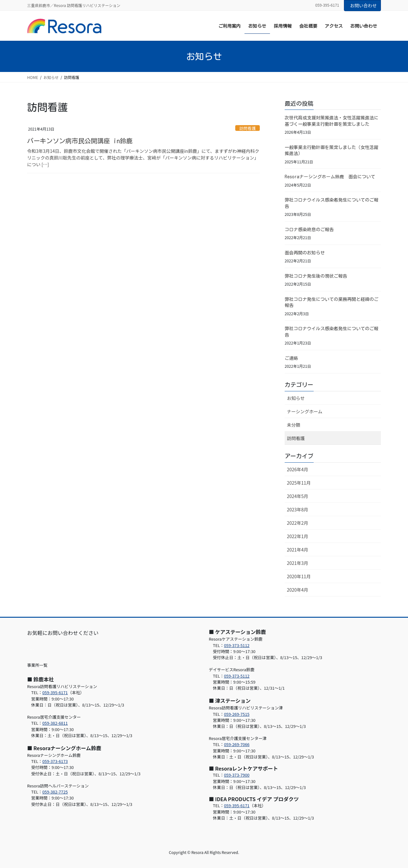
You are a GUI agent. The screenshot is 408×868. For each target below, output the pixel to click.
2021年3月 (298, 563)
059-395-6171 (55, 692)
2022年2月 (298, 523)
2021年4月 (298, 550)
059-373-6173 (55, 761)
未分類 (294, 425)
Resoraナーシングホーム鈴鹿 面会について (330, 177)
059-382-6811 (55, 723)
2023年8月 (298, 509)
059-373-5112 (237, 645)
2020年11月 (299, 576)
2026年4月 (298, 469)
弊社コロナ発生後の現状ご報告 (316, 276)
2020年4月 (298, 590)
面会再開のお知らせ (305, 253)
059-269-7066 (237, 744)
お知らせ (296, 398)
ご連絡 (291, 358)
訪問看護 (248, 128)
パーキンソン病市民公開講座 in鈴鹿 (80, 141)
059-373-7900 (237, 775)
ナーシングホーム (305, 411)
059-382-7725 (55, 792)
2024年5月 (298, 496)
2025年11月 (299, 483)
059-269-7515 (237, 714)
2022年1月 (298, 536)
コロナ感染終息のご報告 (309, 230)
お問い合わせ (363, 5)
